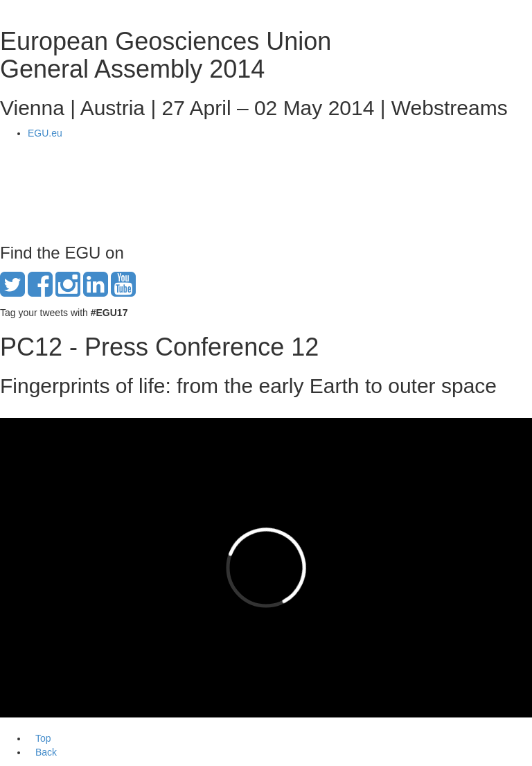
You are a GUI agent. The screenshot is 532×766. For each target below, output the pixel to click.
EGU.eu (45, 133)
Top (43, 738)
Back (46, 752)
